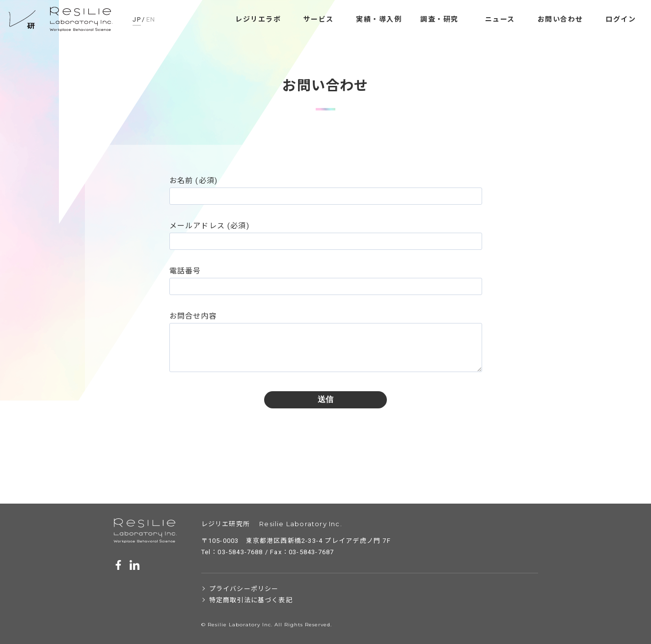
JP (137, 19)
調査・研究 (439, 19)
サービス (319, 19)
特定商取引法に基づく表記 (251, 600)
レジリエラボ (258, 19)
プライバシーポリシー (244, 589)
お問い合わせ (560, 19)
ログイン (621, 19)
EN (151, 19)
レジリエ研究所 (61, 20)
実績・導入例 (379, 19)
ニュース (500, 19)
